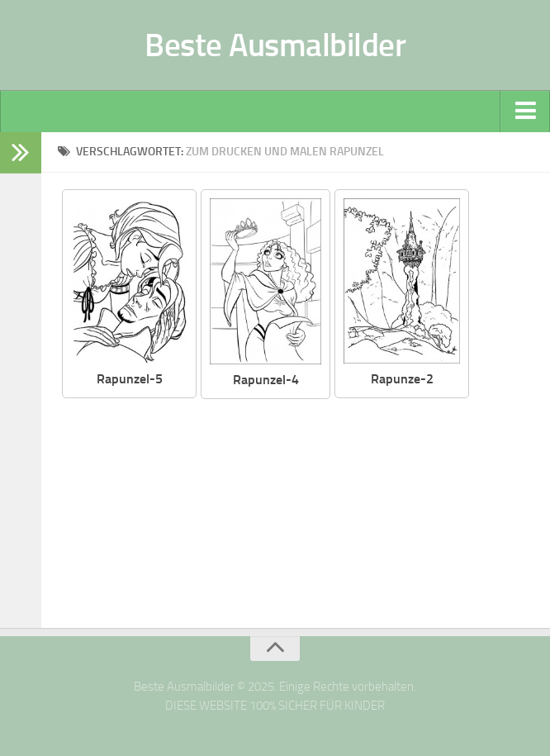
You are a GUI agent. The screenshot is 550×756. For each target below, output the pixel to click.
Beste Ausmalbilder (275, 45)
